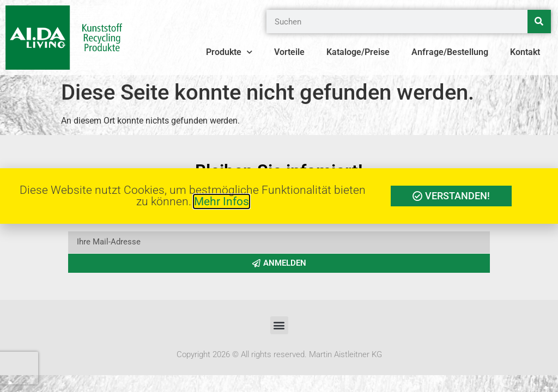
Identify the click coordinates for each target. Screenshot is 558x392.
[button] (279, 325)
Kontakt (525, 52)
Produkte (229, 53)
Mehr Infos (222, 201)
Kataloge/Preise (358, 52)
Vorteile (289, 52)
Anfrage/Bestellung (450, 52)
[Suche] (539, 22)
